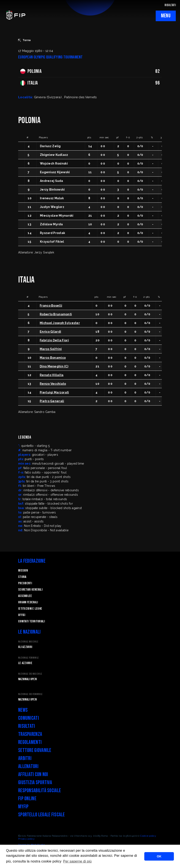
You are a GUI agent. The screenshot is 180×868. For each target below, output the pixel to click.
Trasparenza (30, 734)
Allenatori (28, 766)
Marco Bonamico (53, 358)
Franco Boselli (51, 306)
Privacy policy (26, 839)
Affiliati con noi (33, 775)
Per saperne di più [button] (77, 861)
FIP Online (27, 799)
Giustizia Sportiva (35, 783)
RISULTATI (170, 5)
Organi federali (28, 602)
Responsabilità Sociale (40, 791)
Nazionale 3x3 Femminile (30, 694)
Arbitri (25, 758)
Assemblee (25, 596)
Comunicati (29, 718)
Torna (24, 40)
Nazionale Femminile (28, 658)
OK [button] (159, 856)
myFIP (23, 807)
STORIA (22, 577)
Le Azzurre (25, 663)
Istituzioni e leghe (30, 609)
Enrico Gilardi (50, 332)
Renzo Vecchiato (53, 384)
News (23, 710)
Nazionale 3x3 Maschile (30, 674)
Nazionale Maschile (28, 642)
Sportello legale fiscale (42, 815)
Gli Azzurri (25, 647)
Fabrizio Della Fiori (54, 340)
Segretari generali (30, 590)
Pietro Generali (52, 401)
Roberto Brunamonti (56, 314)
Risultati (27, 726)
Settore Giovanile (35, 750)
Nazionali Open (27, 679)
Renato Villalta (52, 375)
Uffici (22, 615)
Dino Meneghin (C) (54, 366)
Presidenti (25, 583)
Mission (23, 571)
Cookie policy (148, 836)
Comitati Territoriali (31, 621)
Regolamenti (30, 742)
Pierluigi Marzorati (54, 392)
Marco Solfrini (51, 349)
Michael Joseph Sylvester (60, 323)
